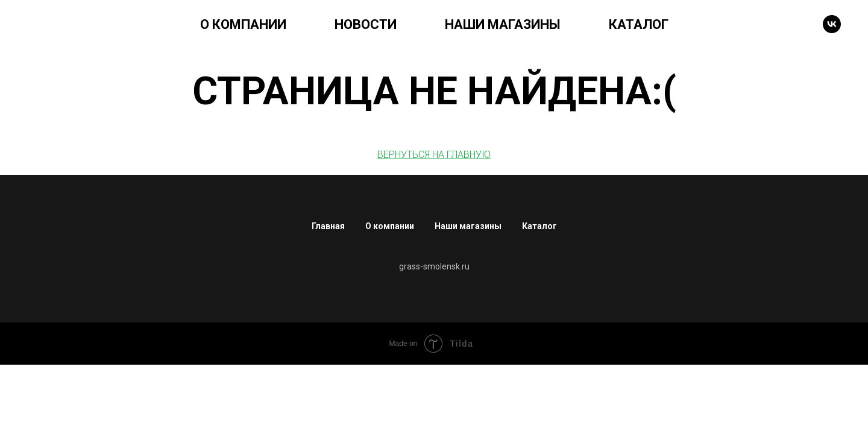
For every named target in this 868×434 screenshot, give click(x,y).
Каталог (539, 226)
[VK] (832, 24)
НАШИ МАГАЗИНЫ (503, 24)
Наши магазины (468, 226)
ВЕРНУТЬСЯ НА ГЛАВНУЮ (434, 155)
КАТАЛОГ (639, 24)
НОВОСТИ (366, 24)
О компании (390, 226)
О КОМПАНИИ (243, 24)
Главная (328, 226)
